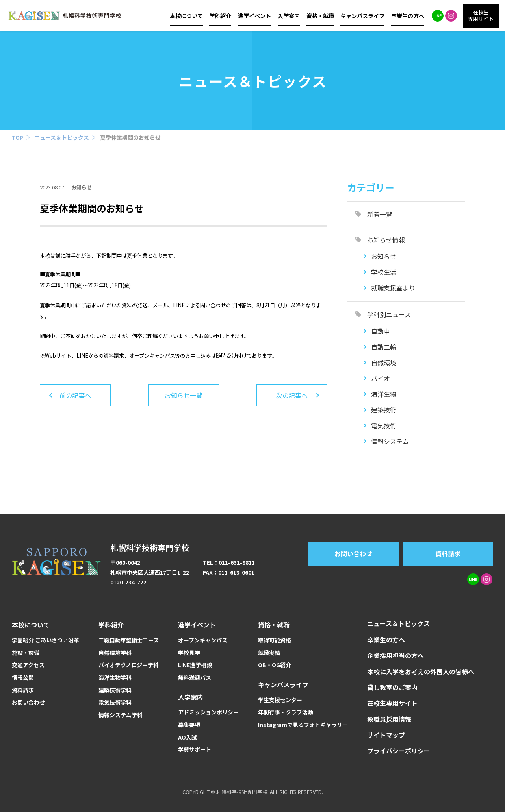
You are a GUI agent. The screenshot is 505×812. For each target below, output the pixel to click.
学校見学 (189, 653)
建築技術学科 (115, 690)
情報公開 (23, 678)
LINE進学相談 (195, 665)
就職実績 (269, 653)
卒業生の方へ (408, 16)
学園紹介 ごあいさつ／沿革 (45, 640)
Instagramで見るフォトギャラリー (303, 725)
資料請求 (448, 553)
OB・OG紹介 (275, 665)
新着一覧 (380, 214)
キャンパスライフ (362, 16)
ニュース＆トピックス (62, 137)
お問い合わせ (353, 553)
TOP (18, 137)
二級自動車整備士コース (129, 640)
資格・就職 (320, 16)
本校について (186, 16)
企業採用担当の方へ (395, 655)
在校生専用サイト (392, 703)
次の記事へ (292, 395)
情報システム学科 (121, 715)
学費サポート (195, 750)
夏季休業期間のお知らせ (130, 137)
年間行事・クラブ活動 (286, 712)
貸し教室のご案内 (392, 687)
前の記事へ (75, 395)
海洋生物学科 (115, 678)
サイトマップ (386, 735)
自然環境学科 (115, 653)
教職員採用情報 (389, 719)
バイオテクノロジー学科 (129, 665)
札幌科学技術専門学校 (150, 548)
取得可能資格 (275, 640)
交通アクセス (28, 665)
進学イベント (254, 16)
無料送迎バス (195, 678)
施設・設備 (26, 653)
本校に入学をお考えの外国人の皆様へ (421, 671)
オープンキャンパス (203, 640)
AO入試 (188, 737)
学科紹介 (220, 16)
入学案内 (289, 16)
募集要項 (189, 725)
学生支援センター (280, 700)
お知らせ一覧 (184, 395)
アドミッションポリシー (208, 712)
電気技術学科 (115, 702)
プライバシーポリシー (399, 751)
